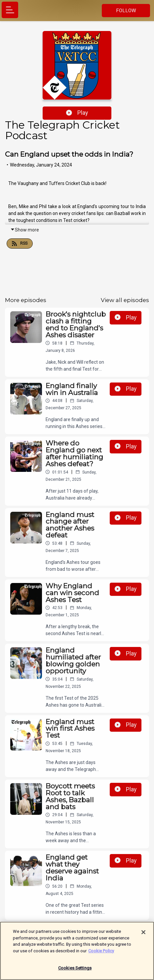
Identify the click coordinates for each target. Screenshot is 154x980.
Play (77, 113)
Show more (25, 230)
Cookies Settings (75, 971)
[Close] (143, 934)
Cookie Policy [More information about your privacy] (101, 953)
